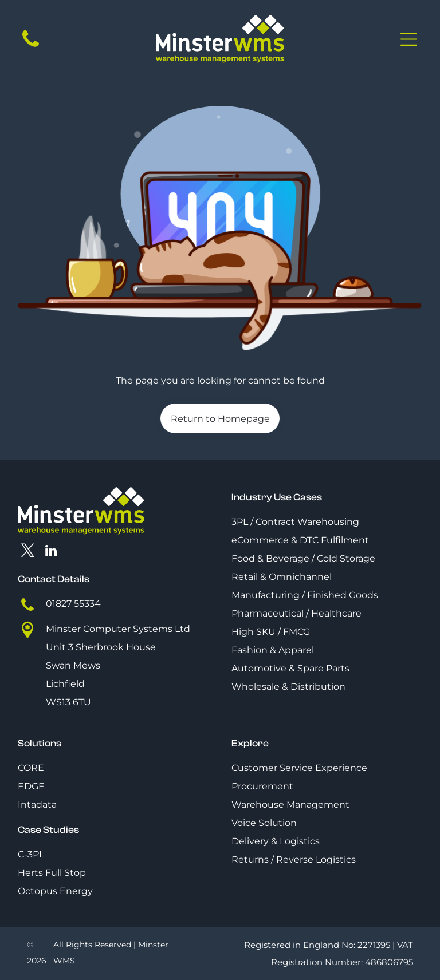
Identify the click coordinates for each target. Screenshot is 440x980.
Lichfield (65, 684)
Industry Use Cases (277, 497)
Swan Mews (73, 665)
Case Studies (48, 830)
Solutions (40, 743)
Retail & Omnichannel (282, 577)
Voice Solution (264, 823)
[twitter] (28, 552)
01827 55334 (73, 604)
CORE (31, 768)
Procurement (262, 786)
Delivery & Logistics (276, 841)
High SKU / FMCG (271, 632)
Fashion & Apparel (273, 650)
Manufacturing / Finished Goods (305, 595)
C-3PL (31, 854)
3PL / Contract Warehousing (295, 522)
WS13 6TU (68, 702)
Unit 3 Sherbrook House (101, 647)
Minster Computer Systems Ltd (118, 629)
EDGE (31, 786)
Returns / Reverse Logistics (294, 860)
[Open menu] (409, 39)
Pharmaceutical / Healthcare (296, 613)
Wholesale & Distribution (288, 687)
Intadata (37, 805)
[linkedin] (51, 552)
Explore (250, 743)
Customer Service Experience (299, 768)
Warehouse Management (290, 805)
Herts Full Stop (52, 873)
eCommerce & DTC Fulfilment (300, 540)
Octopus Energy (55, 891)
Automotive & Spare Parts (290, 668)
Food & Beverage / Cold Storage (303, 558)
